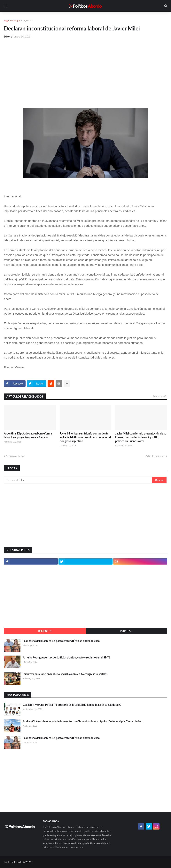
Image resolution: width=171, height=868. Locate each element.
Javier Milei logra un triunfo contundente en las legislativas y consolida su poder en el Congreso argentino (85, 437)
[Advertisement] (85, 71)
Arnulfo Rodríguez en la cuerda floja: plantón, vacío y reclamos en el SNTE (67, 657)
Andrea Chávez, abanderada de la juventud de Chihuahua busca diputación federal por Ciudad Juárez (83, 721)
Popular (126, 631)
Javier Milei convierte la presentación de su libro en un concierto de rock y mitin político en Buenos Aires (141, 437)
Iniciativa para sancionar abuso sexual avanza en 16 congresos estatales (65, 674)
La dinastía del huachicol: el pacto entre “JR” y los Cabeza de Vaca (61, 641)
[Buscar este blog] (78, 480)
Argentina (28, 20)
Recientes (45, 631)
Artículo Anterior (15, 456)
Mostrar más (160, 396)
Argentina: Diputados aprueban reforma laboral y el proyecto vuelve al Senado (28, 435)
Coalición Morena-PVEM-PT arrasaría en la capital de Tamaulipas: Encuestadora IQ (72, 705)
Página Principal (12, 20)
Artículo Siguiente (155, 456)
